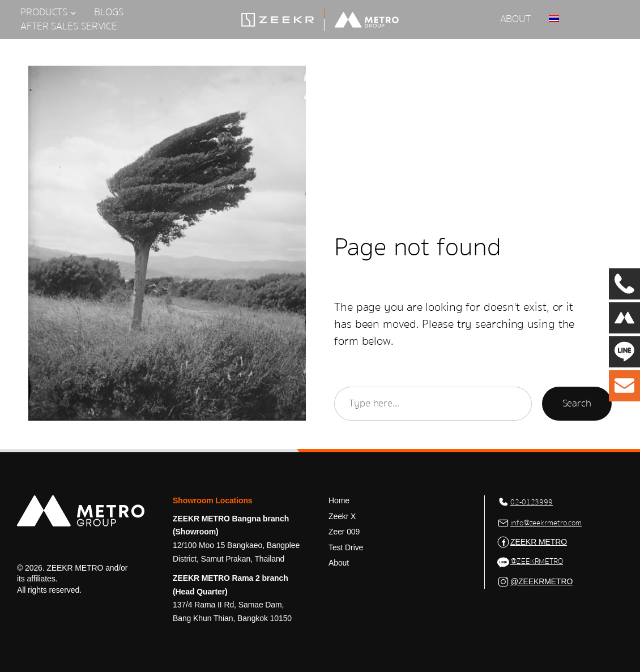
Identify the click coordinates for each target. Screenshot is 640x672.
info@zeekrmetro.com (546, 523)
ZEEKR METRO (539, 542)
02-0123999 (532, 502)
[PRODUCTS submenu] (73, 13)
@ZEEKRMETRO (537, 562)
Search (577, 403)
